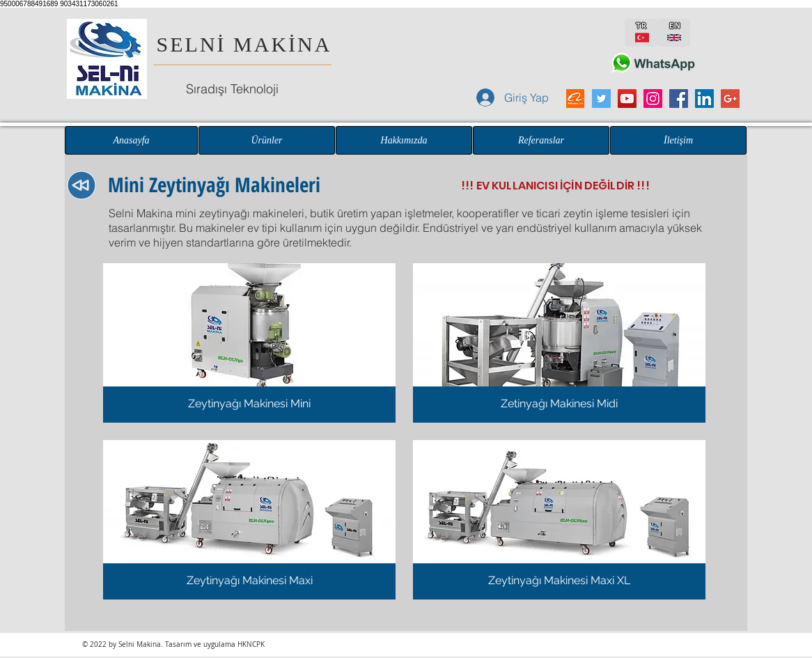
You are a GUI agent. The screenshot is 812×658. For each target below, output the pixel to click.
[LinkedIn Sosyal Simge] (704, 99)
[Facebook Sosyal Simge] (679, 99)
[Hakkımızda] (404, 140)
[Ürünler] (267, 140)
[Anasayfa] (131, 140)
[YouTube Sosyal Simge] (627, 99)
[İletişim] (678, 140)
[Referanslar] (541, 140)
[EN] (674, 33)
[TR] (641, 33)
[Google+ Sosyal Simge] (730, 99)
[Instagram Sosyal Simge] (653, 99)
